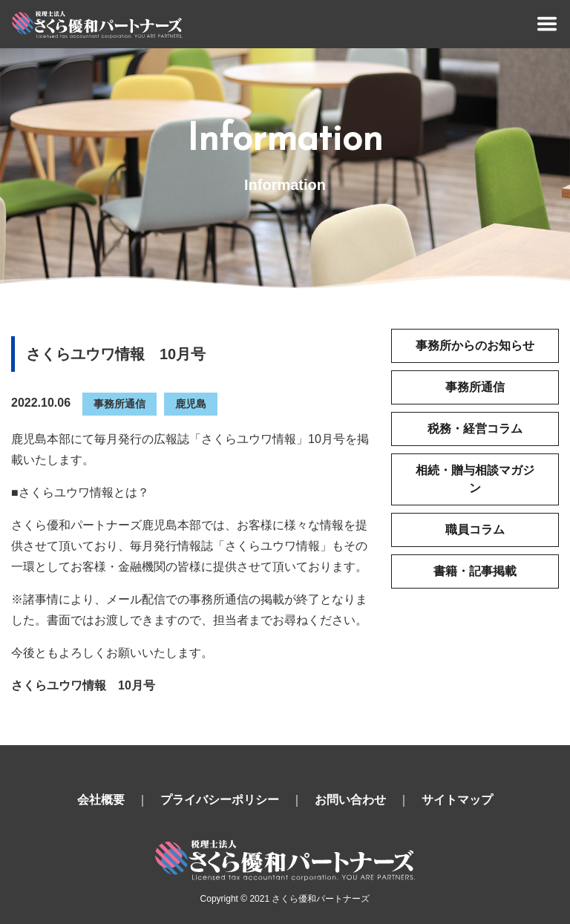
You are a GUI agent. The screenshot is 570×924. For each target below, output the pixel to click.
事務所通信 (119, 404)
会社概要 (101, 800)
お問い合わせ (350, 800)
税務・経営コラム (475, 429)
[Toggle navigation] (547, 24)
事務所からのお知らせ (475, 345)
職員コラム (475, 530)
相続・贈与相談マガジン (475, 479)
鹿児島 (191, 404)
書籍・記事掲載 (475, 571)
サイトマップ (457, 800)
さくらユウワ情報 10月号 (83, 685)
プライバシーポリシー (220, 800)
